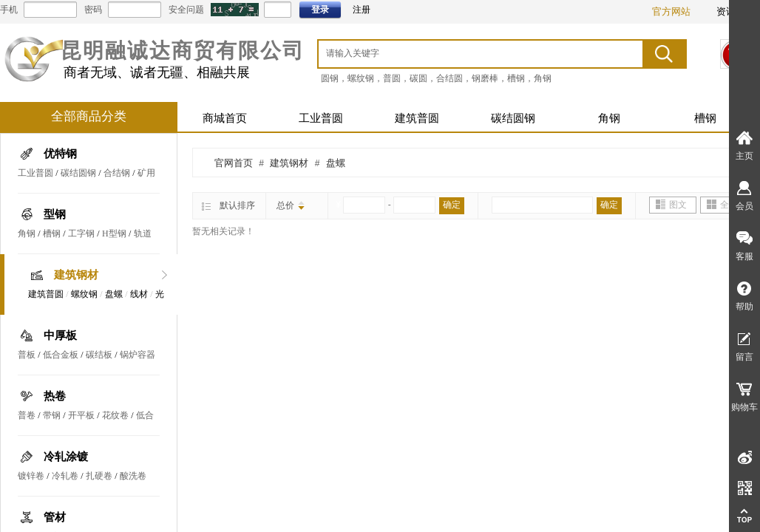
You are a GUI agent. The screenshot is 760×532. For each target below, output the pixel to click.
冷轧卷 (65, 476)
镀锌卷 (31, 476)
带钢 (52, 415)
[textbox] (461, 53)
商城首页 (225, 118)
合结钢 (117, 173)
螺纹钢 (84, 294)
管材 (55, 517)
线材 (139, 294)
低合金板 (61, 355)
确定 (452, 205)
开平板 (81, 415)
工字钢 (81, 233)
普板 (27, 355)
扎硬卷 (99, 476)
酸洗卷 (133, 476)
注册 (362, 10)
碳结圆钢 (513, 118)
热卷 (55, 396)
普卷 (27, 415)
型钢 (55, 214)
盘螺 (114, 294)
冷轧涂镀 (66, 457)
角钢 (609, 118)
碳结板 (99, 355)
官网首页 (234, 163)
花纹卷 (115, 415)
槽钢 (705, 118)
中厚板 (60, 335)
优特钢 (60, 154)
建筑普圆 (417, 118)
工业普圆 (321, 118)
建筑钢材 (76, 275)
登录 (320, 10)
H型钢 (114, 233)
